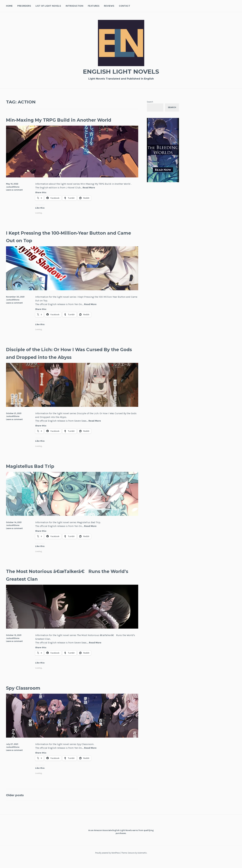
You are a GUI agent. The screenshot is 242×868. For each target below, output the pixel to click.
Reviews (109, 6)
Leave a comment (14, 198)
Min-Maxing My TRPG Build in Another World (65, 123)
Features (94, 6)
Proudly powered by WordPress (107, 861)
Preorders (24, 6)
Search (150, 102)
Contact (125, 6)
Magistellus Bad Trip (37, 473)
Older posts (18, 802)
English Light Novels (121, 71)
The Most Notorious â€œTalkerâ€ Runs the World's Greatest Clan (68, 582)
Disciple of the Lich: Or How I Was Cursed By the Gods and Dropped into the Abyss (69, 361)
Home (9, 6)
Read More (89, 195)
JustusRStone (13, 194)
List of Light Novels (48, 6)
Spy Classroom (28, 695)
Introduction (74, 6)
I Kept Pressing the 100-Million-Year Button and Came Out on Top (61, 244)
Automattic (142, 861)
